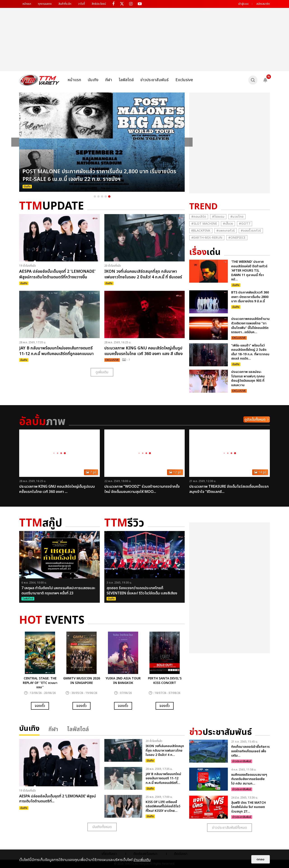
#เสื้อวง (228, 224)
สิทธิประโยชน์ (99, 4)
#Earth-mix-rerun (207, 238)
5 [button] (109, 196)
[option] (102, 142)
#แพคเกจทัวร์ (226, 231)
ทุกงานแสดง (45, 4)
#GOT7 (245, 224)
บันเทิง (93, 80)
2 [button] (98, 196)
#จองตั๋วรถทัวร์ (251, 231)
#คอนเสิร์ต (199, 217)
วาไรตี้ (82, 4)
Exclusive (184, 80)
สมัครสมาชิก (263, 4)
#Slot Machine (204, 224)
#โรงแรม (218, 217)
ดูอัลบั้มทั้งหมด (255, 420)
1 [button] (95, 196)
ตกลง (261, 859)
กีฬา (109, 80)
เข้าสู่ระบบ (243, 4)
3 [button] (102, 196)
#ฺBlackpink (201, 231)
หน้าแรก (27, 4)
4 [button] (106, 196)
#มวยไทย (237, 217)
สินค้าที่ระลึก (65, 4)
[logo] (39, 80)
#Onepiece (237, 238)
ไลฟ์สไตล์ (126, 80)
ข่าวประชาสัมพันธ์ (155, 80)
